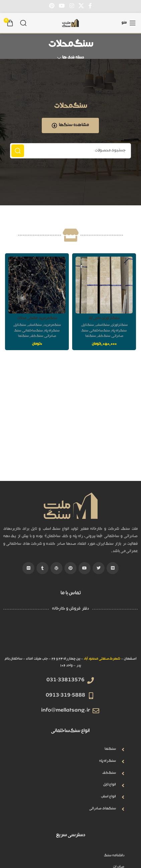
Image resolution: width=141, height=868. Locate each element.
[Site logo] (70, 23)
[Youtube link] (62, 6)
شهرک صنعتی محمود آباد (102, 659)
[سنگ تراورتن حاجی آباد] (104, 285)
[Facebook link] (90, 6)
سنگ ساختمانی (100, 331)
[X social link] (81, 6)
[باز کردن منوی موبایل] (129, 23)
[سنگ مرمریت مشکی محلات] (37, 285)
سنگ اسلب (103, 325)
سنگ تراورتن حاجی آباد (104, 319)
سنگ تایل (88, 325)
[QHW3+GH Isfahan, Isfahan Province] (70, 636)
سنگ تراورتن (119, 325)
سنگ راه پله (119, 331)
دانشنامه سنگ (114, 856)
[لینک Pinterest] (52, 6)
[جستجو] (23, 23)
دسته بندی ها (73, 58)
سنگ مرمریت (52, 325)
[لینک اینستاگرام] (72, 6)
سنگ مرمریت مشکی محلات (37, 319)
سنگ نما (91, 336)
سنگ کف (104, 336)
